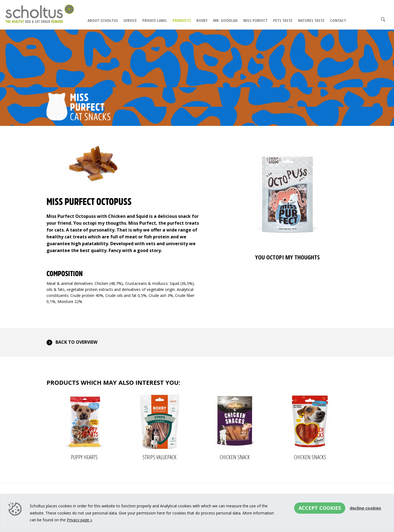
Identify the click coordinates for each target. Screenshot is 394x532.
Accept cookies (320, 508)
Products (182, 20)
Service (130, 20)
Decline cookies (365, 508)
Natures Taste (311, 20)
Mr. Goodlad (225, 20)
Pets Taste (283, 20)
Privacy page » (79, 520)
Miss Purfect (255, 20)
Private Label (155, 20)
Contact (338, 20)
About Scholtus (103, 20)
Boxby (202, 20)
